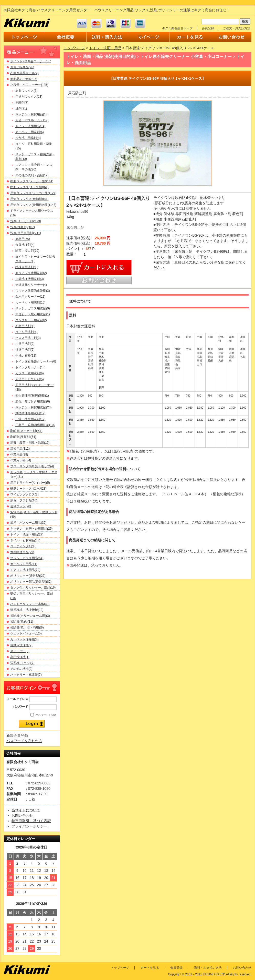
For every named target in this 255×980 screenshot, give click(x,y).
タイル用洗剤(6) (26, 332)
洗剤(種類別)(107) (23, 227)
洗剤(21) (21, 108)
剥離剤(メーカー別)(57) (26, 431)
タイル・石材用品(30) (25, 540)
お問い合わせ (22, 815)
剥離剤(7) (22, 103)
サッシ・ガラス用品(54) (27, 558)
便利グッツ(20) (21, 506)
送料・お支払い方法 (208, 968)
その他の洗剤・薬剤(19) (32, 175)
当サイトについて (26, 810)
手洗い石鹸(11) (26, 356)
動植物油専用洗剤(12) (30, 413)
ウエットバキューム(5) (26, 633)
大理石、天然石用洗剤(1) (33, 314)
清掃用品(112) (20, 449)
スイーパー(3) (20, 651)
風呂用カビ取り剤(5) (30, 379)
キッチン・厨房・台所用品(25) (31, 529)
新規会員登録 (17, 735)
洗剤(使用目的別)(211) (26, 233)
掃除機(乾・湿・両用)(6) (27, 628)
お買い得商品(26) (22, 67)
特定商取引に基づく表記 (31, 821)
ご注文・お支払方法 (237, 28)
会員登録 (208, 28)
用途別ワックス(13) (29, 97)
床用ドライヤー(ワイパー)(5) (30, 483)
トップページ (74, 48)
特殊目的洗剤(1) (26, 267)
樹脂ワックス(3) (26, 91)
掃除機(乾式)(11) (22, 622)
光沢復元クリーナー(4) (31, 285)
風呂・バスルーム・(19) (32, 120)
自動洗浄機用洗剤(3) (30, 279)
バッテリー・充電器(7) (26, 675)
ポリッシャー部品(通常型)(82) (31, 582)
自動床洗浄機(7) (21, 645)
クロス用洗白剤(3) (28, 338)
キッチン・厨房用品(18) (32, 114)
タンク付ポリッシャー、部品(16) (33, 588)
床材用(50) (23, 239)
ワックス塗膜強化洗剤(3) (33, 291)
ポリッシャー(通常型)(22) (28, 576)
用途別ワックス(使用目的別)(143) (33, 205)
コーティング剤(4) (23, 546)
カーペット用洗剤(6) (30, 132)
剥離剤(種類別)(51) (23, 437)
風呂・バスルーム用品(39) (28, 523)
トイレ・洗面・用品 (105, 48)
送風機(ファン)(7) (22, 663)
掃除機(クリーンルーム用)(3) (30, 616)
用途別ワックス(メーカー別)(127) (33, 193)
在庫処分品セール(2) (24, 73)
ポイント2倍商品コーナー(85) (31, 61)
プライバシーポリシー (29, 826)
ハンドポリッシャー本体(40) (30, 604)
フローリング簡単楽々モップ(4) (32, 466)
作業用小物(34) (21, 460)
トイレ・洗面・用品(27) (27, 534)
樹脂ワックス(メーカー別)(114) (32, 181)
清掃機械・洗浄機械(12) (27, 610)
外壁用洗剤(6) (25, 350)
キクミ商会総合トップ (177, 28)
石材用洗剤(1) (25, 326)
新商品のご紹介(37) (24, 79)
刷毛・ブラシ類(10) (24, 500)
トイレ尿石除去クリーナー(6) (36, 361)
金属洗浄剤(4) (25, 245)
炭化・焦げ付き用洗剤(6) (33, 401)
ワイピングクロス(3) (24, 494)
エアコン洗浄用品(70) (25, 570)
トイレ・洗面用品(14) (30, 126)
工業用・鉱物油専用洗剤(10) (35, 425)
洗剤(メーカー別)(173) (26, 221)
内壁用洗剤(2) (25, 344)
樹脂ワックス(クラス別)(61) (29, 187)
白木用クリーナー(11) (30, 297)
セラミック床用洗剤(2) (31, 273)
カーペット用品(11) (24, 564)
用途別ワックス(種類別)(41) (29, 199)
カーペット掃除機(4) (24, 639)
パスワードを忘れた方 (24, 741)
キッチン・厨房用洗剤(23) (33, 407)
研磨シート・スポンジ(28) (28, 489)
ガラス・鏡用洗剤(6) (30, 373)
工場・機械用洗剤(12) (30, 419)
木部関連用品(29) (22, 552)
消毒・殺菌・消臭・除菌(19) (30, 443)
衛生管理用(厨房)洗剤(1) (32, 396)
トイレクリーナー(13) (30, 367)
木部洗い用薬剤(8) (28, 138)
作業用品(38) (19, 454)
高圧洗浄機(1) (20, 657)
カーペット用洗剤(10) (30, 302)
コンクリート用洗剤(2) (31, 320)
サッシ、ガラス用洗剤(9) (33, 308)
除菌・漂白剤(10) (27, 251)
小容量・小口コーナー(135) (29, 85)
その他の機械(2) (21, 669)
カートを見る (150, 968)
